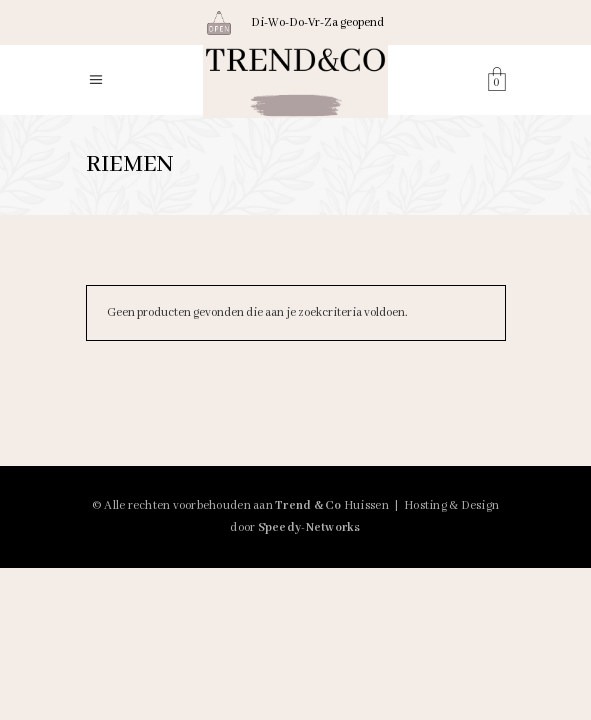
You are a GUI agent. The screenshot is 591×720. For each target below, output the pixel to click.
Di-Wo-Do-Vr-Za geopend (317, 22)
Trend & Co (308, 505)
